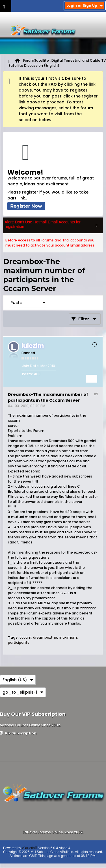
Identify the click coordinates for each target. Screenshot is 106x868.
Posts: (27, 374)
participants (19, 642)
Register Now (26, 206)
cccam (25, 637)
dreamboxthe (45, 637)
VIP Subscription (18, 733)
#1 (96, 394)
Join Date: (31, 366)
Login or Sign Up (85, 5)
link (22, 198)
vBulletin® (30, 848)
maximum (68, 637)
